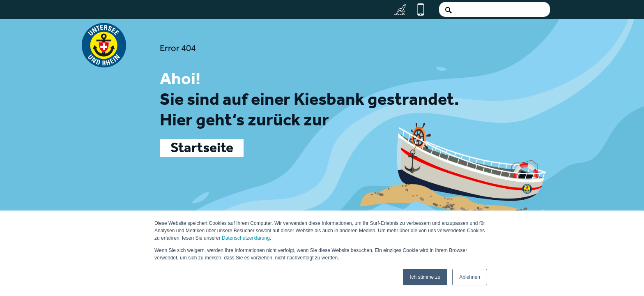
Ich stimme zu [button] (425, 277)
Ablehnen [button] (470, 277)
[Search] (494, 9)
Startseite (202, 150)
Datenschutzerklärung (246, 238)
